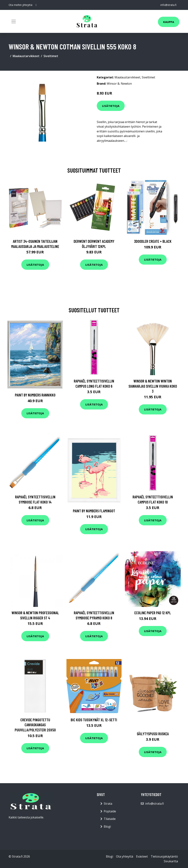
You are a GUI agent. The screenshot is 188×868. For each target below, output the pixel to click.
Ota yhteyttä (125, 856)
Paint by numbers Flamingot (94, 511)
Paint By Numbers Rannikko (35, 395)
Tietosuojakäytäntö (164, 856)
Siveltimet (51, 56)
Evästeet (142, 856)
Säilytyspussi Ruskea (153, 734)
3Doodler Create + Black (153, 241)
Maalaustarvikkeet (26, 56)
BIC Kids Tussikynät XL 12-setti (94, 720)
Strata (108, 804)
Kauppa (169, 22)
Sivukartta (171, 861)
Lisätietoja (111, 106)
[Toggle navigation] (14, 21)
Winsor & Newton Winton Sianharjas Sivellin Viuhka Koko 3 (153, 386)
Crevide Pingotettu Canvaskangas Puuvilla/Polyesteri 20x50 (35, 725)
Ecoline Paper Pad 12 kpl (153, 613)
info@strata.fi (168, 5)
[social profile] (36, 5)
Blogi (107, 827)
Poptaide (110, 811)
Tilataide (110, 819)
